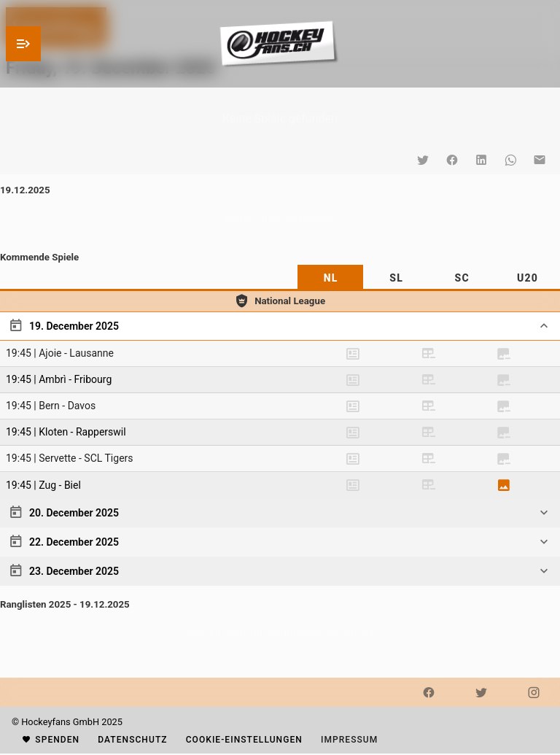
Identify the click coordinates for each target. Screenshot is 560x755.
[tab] (330, 278)
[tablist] (280, 278)
